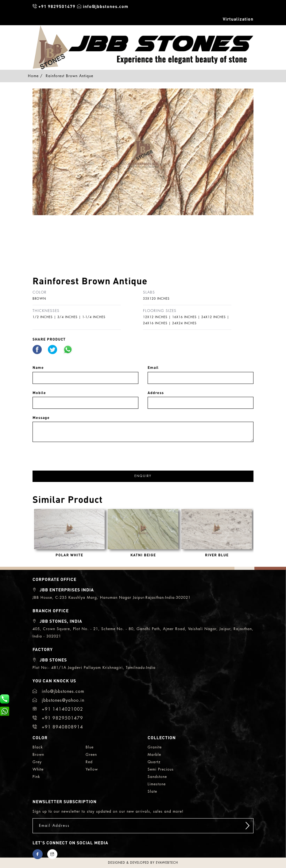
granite (155, 747)
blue (90, 747)
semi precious (161, 769)
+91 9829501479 (54, 6)
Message (41, 418)
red (89, 762)
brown (38, 755)
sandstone (157, 777)
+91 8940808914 (58, 727)
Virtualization (238, 19)
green (91, 755)
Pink (36, 777)
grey (37, 762)
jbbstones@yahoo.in (58, 700)
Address (156, 393)
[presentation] (79, 454)
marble (154, 755)
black (38, 747)
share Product (49, 339)
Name (38, 367)
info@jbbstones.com (103, 6)
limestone (157, 784)
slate (152, 791)
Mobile (39, 393)
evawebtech (167, 863)
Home (33, 76)
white (38, 769)
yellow (92, 769)
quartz (154, 762)
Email (153, 367)
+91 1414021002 (58, 709)
